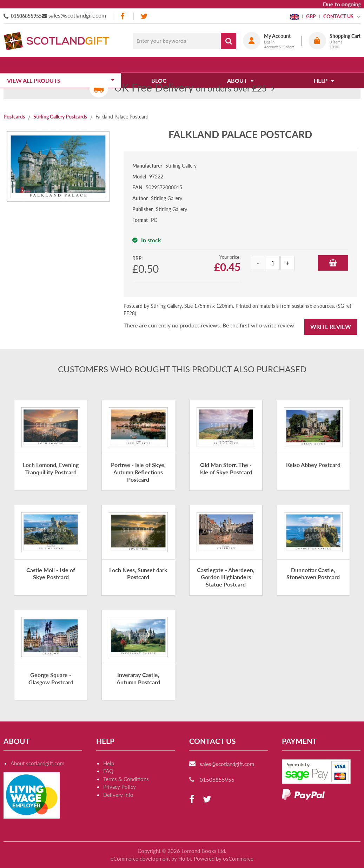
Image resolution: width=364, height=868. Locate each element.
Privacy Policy (120, 787)
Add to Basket (333, 263)
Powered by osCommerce (224, 859)
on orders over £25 (190, 88)
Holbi (185, 859)
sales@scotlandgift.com (77, 15)
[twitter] (144, 16)
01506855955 (26, 16)
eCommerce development (140, 859)
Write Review (331, 327)
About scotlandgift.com (37, 763)
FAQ (108, 771)
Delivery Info (118, 795)
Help (109, 763)
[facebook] (123, 16)
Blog (161, 65)
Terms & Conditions (126, 779)
